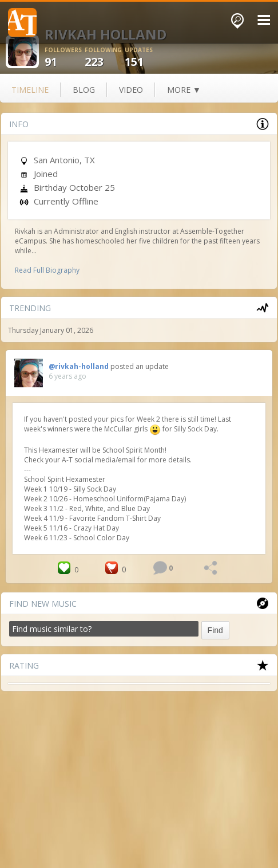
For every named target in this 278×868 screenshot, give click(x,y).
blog (84, 90)
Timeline (30, 90)
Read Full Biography (47, 270)
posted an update (140, 366)
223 (105, 58)
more (184, 90)
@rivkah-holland (79, 366)
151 (145, 58)
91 (65, 58)
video (131, 90)
